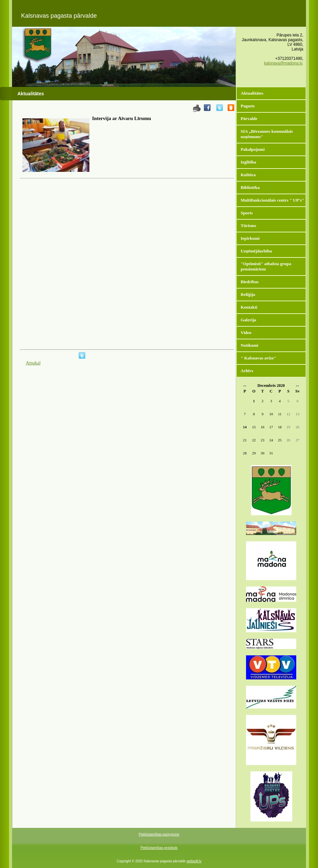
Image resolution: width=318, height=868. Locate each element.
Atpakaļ (33, 363)
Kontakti (249, 307)
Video (246, 333)
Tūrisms (248, 226)
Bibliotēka (250, 187)
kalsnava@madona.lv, (284, 63)
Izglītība (248, 162)
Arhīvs (247, 371)
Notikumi (250, 345)
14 (245, 427)
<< (245, 386)
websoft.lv (194, 861)
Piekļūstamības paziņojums (159, 834)
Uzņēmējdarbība (256, 251)
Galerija (248, 320)
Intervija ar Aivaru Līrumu (122, 118)
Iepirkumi (250, 238)
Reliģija (248, 294)
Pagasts (248, 106)
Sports (247, 213)
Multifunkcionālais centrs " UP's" (272, 200)
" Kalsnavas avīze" (258, 358)
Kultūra (248, 175)
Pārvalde (249, 119)
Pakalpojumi (253, 149)
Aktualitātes (252, 93)
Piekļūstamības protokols (159, 848)
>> (297, 386)
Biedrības (250, 282)
